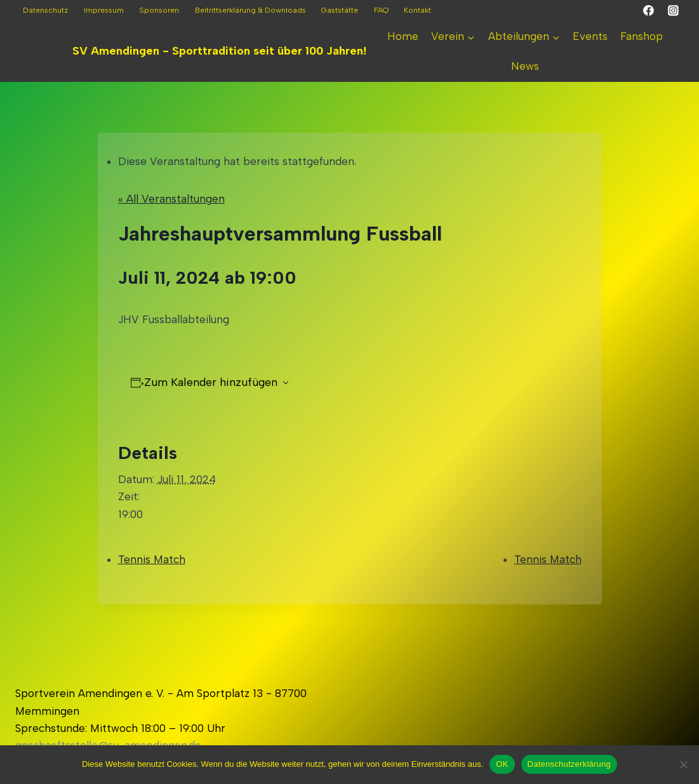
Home (403, 36)
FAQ (381, 10)
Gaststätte (340, 10)
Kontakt (417, 10)
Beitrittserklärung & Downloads (250, 10)
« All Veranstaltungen (171, 199)
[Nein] (683, 764)
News (525, 66)
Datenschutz (45, 10)
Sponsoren (159, 10)
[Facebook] (649, 11)
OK (502, 764)
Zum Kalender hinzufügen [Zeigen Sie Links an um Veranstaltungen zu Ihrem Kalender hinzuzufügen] (211, 382)
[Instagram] (673, 11)
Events (590, 36)
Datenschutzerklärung (569, 764)
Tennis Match (152, 559)
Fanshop (642, 36)
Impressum (104, 10)
